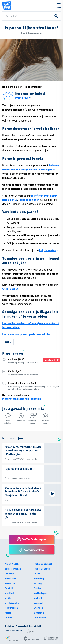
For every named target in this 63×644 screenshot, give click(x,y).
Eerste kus (10, 583)
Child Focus (10, 289)
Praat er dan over (29, 200)
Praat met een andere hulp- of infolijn (21, 399)
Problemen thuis (42, 569)
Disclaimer (9, 626)
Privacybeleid (22, 626)
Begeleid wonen (13, 569)
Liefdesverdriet (12, 603)
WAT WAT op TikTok (31, 550)
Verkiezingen (40, 593)
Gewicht (9, 588)
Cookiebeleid (35, 626)
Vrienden (38, 608)
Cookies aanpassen (13, 631)
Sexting (38, 583)
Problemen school (43, 564)
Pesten (8, 613)
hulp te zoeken (49, 250)
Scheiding (39, 578)
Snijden (38, 588)
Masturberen (11, 608)
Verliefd (38, 598)
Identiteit (9, 593)
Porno (8, 342)
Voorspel (38, 603)
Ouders (8, 617)
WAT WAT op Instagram (31, 539)
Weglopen (39, 613)
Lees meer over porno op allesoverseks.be (28, 334)
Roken (37, 574)
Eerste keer (10, 578)
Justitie (8, 598)
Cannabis (9, 574)
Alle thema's (40, 617)
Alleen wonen (12, 564)
